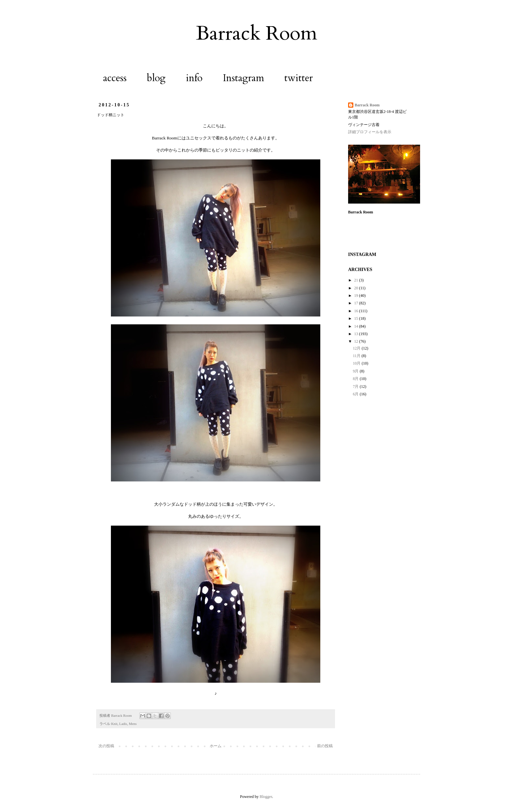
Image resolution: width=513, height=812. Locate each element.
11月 (357, 356)
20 (357, 288)
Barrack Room (257, 34)
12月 (357, 348)
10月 (357, 363)
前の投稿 (325, 746)
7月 (356, 387)
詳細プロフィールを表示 (370, 132)
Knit (114, 724)
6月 (356, 394)
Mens (133, 724)
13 (357, 334)
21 (357, 280)
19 (357, 296)
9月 (356, 371)
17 (357, 303)
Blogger (266, 797)
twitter (299, 78)
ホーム (216, 746)
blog (156, 78)
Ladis (123, 724)
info (194, 78)
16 (357, 311)
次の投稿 (106, 746)
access (115, 78)
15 (357, 318)
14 (357, 326)
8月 (356, 379)
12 (357, 341)
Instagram (243, 78)
